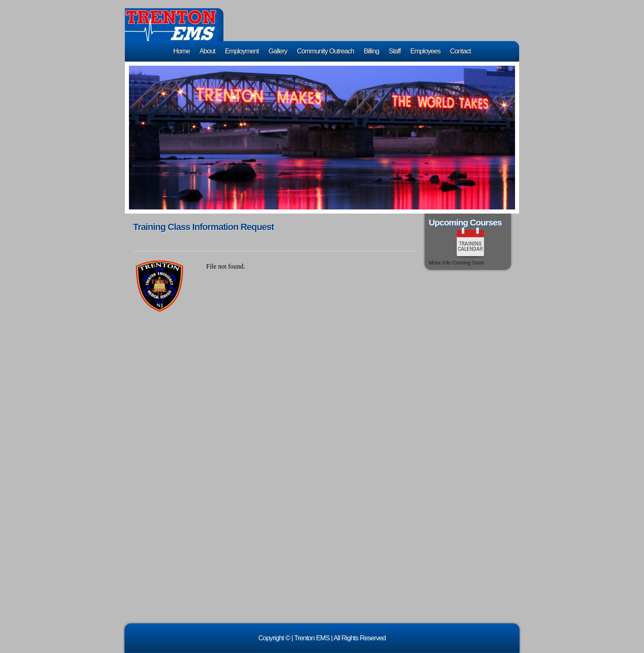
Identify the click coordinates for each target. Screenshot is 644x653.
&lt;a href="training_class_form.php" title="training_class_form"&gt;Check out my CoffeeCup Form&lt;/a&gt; (310, 436)
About (207, 51)
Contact (460, 51)
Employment (242, 51)
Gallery (278, 51)
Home (182, 51)
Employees (425, 51)
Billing (371, 51)
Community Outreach (325, 51)
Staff (395, 51)
